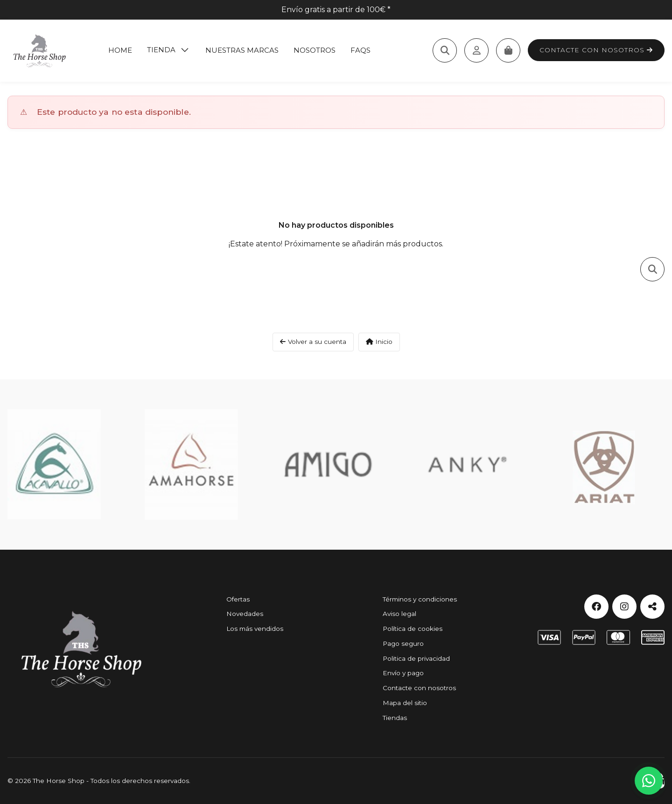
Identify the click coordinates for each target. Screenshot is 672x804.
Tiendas (395, 718)
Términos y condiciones (420, 599)
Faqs (360, 50)
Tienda (161, 50)
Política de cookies (413, 629)
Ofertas (238, 599)
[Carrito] (508, 50)
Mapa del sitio (405, 703)
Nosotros (315, 50)
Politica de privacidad (416, 658)
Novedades (245, 614)
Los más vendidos (255, 629)
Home (120, 50)
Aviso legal (399, 614)
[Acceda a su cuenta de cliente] (476, 50)
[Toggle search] (445, 50)
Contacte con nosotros (596, 50)
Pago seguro (403, 643)
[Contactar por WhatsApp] (649, 781)
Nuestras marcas (242, 50)
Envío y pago (403, 673)
